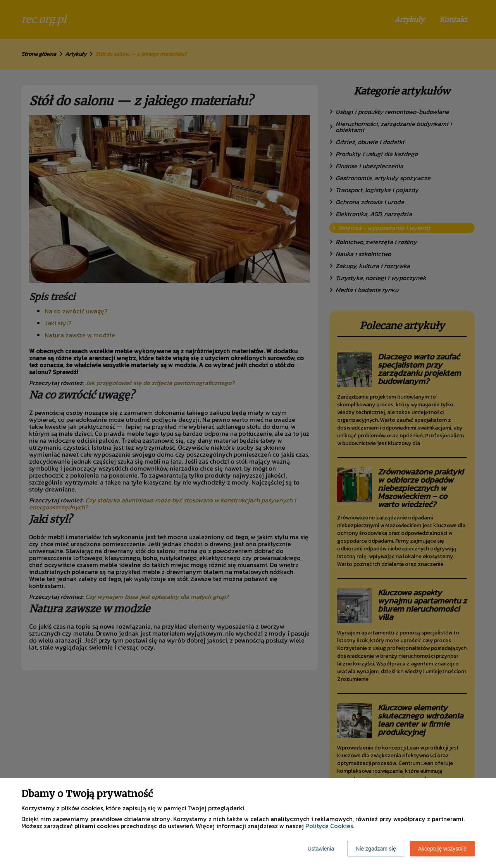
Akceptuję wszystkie (442, 849)
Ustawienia (321, 849)
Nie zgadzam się (376, 849)
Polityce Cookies (329, 826)
